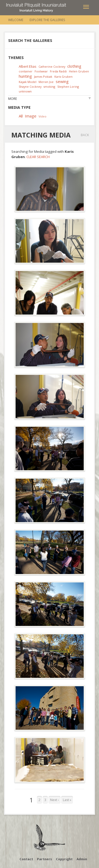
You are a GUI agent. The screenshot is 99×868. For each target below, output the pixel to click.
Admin (82, 859)
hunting (25, 76)
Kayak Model (28, 82)
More (13, 99)
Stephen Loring (68, 87)
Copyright (64, 859)
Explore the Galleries (47, 20)
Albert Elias (28, 66)
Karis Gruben (63, 77)
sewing (62, 81)
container (26, 71)
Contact (26, 859)
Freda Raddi (58, 71)
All (21, 116)
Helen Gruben (79, 71)
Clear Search (38, 157)
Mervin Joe (46, 82)
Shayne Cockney (30, 87)
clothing (74, 66)
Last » (67, 800)
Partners (44, 859)
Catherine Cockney (52, 67)
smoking (49, 87)
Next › (55, 800)
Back (85, 135)
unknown (25, 91)
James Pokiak (43, 77)
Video (43, 116)
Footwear (41, 71)
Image (31, 116)
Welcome (16, 20)
